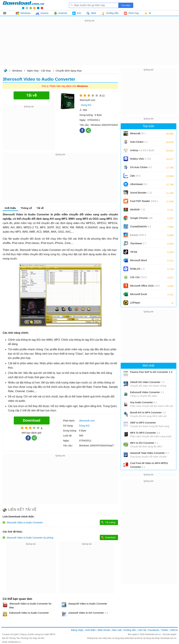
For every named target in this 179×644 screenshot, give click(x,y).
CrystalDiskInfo (141, 226)
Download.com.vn (5, 71)
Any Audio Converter (144, 402)
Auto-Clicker (139, 142)
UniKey (142, 151)
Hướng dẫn (130, 630)
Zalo (135, 176)
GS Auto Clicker (141, 167)
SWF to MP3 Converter (143, 423)
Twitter (165, 630)
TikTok (134, 252)
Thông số (26, 208)
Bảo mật (117, 630)
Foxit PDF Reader (144, 201)
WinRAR (138, 209)
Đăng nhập (77, 630)
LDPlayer (135, 303)
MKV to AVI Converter (144, 443)
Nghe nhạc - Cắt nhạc (39, 71)
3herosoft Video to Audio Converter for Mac (30, 606)
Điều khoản (104, 630)
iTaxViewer (138, 243)
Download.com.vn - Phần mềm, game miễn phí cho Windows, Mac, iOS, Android (23, 5)
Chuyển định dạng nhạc (69, 71)
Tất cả (7, 13)
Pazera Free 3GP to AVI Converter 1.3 (151, 372)
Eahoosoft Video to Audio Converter (29, 613)
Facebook (154, 630)
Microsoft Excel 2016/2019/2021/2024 (142, 295)
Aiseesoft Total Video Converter (150, 453)
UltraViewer (139, 184)
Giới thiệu (10, 208)
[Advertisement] (89, 46)
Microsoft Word (142, 261)
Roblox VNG (140, 159)
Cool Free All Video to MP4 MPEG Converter (149, 465)
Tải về (40, 208)
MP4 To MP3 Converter (145, 433)
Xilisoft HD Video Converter (147, 382)
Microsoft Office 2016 (145, 287)
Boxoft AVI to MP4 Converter (148, 412)
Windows (17, 71)
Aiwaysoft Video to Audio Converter (88, 604)
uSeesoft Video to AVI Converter (88, 613)
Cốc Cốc (138, 277)
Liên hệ (142, 630)
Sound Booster (141, 193)
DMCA (174, 630)
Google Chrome (141, 218)
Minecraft (138, 133)
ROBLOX (137, 269)
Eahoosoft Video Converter (147, 392)
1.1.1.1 (138, 235)
